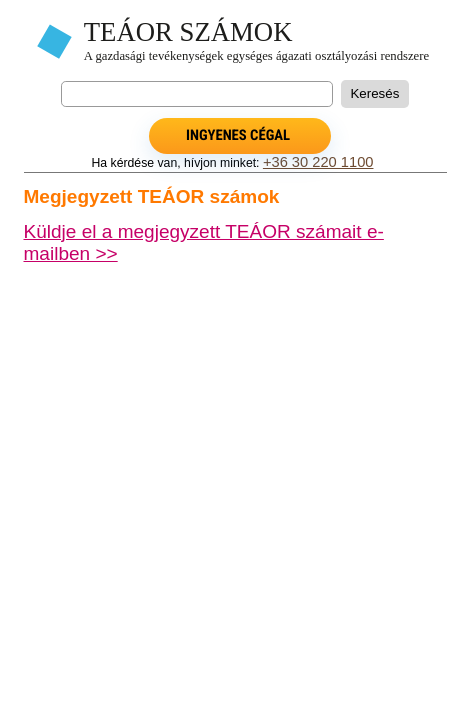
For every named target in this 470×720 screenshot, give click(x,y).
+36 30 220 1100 (318, 162)
